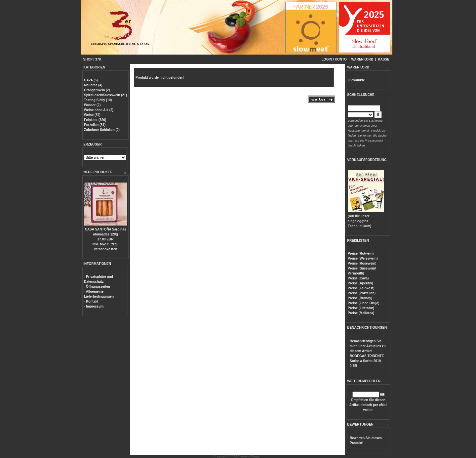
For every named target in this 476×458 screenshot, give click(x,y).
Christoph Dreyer (249, 456)
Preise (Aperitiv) (360, 283)
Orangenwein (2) (97, 90)
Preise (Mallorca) (361, 313)
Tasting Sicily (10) (98, 100)
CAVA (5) (91, 80)
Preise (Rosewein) (362, 263)
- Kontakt (91, 301)
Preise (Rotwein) (361, 253)
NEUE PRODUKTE (98, 172)
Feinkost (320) (95, 120)
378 (98, 59)
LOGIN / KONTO (334, 59)
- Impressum (94, 306)
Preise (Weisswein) (363, 258)
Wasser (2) (92, 105)
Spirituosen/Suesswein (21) (105, 95)
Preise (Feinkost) (361, 288)
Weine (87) (92, 115)
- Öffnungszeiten (97, 287)
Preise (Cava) (358, 278)
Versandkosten (105, 249)
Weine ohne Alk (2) (99, 110)
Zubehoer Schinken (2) (102, 130)
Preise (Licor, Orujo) (364, 303)
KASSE (383, 59)
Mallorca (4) (93, 85)
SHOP (88, 59)
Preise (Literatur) (361, 308)
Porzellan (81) (95, 125)
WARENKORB (362, 59)
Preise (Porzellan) (362, 293)
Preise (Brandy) (360, 298)
